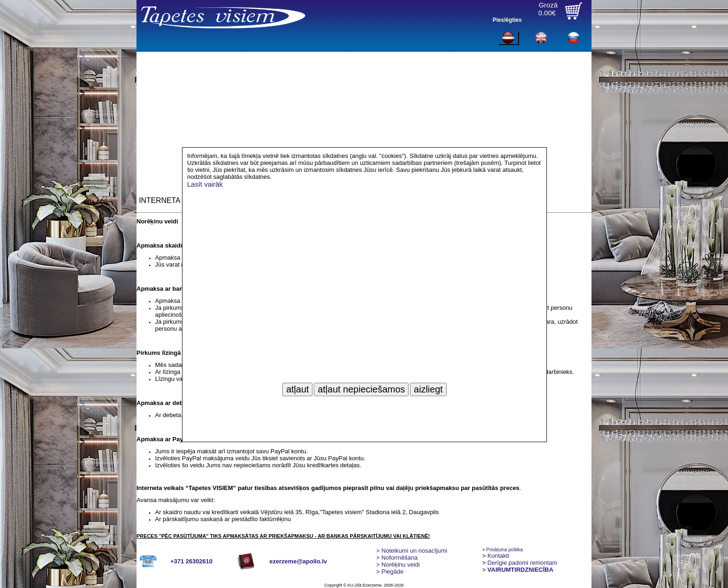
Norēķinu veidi (398, 565)
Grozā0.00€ (548, 9)
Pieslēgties (507, 20)
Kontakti (498, 556)
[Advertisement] (364, 121)
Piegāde (390, 572)
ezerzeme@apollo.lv (298, 561)
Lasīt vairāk (205, 184)
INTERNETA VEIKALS (176, 200)
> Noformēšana (397, 558)
